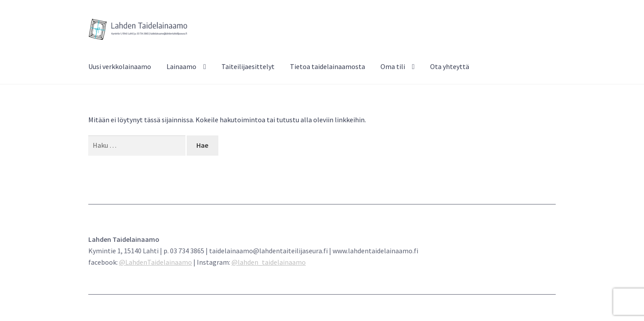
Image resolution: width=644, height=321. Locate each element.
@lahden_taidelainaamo (269, 262)
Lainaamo (181, 66)
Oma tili (393, 66)
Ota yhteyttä (450, 66)
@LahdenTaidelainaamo (156, 262)
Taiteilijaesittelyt (248, 66)
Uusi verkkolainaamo (120, 66)
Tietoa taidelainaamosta (327, 66)
